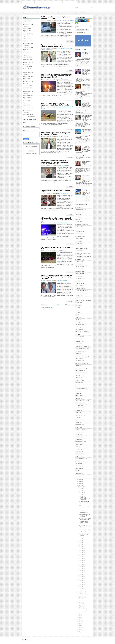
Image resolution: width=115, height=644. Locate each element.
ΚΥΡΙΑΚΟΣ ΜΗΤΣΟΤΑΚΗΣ (81, 346)
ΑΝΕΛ (77, 219)
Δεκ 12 (81, 566)
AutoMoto (58, 251)
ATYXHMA (78, 466)
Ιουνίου (80, 601)
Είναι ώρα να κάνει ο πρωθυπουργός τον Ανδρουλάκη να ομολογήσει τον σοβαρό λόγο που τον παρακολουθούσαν (86, 104)
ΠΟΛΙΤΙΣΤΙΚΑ (66, 2)
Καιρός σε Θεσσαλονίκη (28, 40)
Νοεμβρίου (81, 591)
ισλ (76, 315)
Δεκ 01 (81, 588)
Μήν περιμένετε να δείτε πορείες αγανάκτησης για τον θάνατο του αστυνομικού (57, 45)
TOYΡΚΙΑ (78, 473)
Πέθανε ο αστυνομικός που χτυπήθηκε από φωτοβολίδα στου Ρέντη (56, 133)
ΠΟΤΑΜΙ (77, 410)
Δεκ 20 (81, 550)
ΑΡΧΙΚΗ (25, 13)
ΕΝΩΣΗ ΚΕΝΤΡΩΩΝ (80, 293)
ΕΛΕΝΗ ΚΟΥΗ (79, 283)
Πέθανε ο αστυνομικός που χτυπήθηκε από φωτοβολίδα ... (85, 515)
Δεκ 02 (81, 586)
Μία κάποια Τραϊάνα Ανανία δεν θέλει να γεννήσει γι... (85, 519)
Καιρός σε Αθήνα (27, 21)
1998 (78, 632)
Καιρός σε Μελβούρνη (28, 107)
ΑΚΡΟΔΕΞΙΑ (71, 48)
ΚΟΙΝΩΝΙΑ (50, 13)
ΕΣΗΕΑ (77, 298)
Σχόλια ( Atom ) (50, 308)
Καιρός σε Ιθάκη (27, 78)
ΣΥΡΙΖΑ (58, 280)
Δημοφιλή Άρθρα (80, 30)
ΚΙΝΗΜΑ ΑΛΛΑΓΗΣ (80, 329)
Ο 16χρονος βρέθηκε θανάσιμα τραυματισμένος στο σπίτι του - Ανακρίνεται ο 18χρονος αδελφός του (57, 219)
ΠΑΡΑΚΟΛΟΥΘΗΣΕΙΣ (80, 389)
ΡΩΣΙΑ (77, 418)
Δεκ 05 (81, 580)
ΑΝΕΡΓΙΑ (78, 222)
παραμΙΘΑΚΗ (79, 391)
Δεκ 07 (81, 576)
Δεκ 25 (81, 540)
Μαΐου (80, 603)
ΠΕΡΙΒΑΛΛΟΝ (79, 396)
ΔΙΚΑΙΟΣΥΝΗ (57, 13)
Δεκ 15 (81, 560)
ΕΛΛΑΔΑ (70, 13)
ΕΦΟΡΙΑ (77, 305)
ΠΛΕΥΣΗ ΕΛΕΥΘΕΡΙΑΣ (81, 401)
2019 (78, 620)
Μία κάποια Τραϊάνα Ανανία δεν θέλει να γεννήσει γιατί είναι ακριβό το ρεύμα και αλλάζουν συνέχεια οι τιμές (55, 162)
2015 (78, 628)
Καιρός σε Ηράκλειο (28, 31)
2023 (78, 485)
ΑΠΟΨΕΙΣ (78, 229)
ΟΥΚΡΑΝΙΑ (78, 383)
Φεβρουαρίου (81, 609)
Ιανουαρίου (81, 611)
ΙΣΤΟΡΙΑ (77, 322)
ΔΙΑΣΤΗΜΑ (78, 269)
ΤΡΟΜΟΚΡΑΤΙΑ (79, 442)
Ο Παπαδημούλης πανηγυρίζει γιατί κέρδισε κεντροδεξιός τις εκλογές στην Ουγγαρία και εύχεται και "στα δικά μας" (86, 178)
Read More (70, 41)
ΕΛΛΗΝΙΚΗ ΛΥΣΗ (79, 288)
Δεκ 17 (81, 556)
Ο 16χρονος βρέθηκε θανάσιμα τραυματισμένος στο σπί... (85, 527)
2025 (78, 481)
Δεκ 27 (81, 496)
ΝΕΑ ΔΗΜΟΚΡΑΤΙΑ (80, 373)
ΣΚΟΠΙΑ (77, 422)
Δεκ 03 (81, 584)
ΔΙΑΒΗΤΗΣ (78, 264)
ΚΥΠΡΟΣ (78, 344)
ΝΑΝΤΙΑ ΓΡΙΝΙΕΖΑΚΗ (80, 368)
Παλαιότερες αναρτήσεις (70, 305)
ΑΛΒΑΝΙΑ (78, 215)
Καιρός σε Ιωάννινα (28, 59)
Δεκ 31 (81, 488)
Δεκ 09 (81, 572)
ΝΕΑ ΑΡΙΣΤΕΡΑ (79, 370)
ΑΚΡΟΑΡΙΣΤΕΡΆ (64, 48)
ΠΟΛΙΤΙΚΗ (31, 13)
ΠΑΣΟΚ (77, 393)
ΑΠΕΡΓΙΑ (78, 227)
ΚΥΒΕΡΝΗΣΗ (79, 341)
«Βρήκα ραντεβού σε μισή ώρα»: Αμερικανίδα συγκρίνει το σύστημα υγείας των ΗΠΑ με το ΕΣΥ (86, 164)
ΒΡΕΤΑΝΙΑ (78, 241)
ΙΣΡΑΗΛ (77, 320)
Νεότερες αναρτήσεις (45, 305)
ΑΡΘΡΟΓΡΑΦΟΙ (82, 13)
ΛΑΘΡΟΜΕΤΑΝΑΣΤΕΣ (80, 356)
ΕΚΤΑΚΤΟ (78, 281)
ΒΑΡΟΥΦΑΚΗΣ (79, 239)
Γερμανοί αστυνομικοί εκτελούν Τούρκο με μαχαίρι (55, 191)
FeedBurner (34, 153)
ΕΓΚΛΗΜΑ (64, 13)
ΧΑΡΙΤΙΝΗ (78, 456)
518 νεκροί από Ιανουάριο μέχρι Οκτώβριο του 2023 (56, 248)
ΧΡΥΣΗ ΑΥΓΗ (79, 461)
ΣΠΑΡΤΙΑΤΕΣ (78, 425)
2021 (78, 616)
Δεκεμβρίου (81, 487)
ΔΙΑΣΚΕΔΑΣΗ (31, 2)
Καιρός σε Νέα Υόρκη (28, 88)
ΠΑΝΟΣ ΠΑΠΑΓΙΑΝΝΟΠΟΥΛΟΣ (82, 385)
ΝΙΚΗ (77, 375)
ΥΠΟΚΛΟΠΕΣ (79, 451)
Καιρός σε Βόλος (27, 50)
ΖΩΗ (77, 310)
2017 (78, 624)
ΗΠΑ (77, 312)
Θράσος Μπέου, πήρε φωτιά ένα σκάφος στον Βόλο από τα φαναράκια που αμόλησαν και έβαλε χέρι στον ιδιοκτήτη (57, 75)
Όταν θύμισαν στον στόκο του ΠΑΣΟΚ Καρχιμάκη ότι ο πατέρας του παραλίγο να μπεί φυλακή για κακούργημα (83, 72)
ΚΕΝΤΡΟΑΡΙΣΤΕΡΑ (80, 325)
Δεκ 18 (81, 554)
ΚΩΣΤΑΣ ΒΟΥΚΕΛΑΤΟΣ (81, 349)
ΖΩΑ (50, 2)
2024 (78, 483)
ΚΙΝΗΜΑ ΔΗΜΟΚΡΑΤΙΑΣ (81, 332)
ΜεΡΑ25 (77, 366)
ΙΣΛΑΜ (77, 317)
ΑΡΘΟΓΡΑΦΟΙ (79, 231)
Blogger (33, 117)
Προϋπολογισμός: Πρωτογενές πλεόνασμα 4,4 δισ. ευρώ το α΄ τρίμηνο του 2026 (86, 192)
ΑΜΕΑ (25, 2)
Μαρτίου (80, 607)
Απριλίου (80, 605)
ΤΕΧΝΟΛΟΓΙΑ (79, 432)
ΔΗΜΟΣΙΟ (78, 262)
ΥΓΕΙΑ (76, 13)
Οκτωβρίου (81, 593)
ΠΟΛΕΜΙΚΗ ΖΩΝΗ (80, 403)
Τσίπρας (77, 447)
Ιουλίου (80, 599)
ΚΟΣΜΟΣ (44, 13)
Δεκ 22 (81, 546)
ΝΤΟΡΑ (77, 378)
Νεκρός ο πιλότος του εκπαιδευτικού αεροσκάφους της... (84, 511)
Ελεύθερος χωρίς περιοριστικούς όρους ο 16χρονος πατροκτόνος (55, 18)
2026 (78, 479)
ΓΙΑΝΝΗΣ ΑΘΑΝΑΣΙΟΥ (80, 248)
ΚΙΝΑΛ (77, 327)
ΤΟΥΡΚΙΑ (78, 439)
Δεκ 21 (81, 548)
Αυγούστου (81, 597)
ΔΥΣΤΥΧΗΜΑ (59, 107)
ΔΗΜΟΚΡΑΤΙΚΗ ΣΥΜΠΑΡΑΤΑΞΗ (83, 257)
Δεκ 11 (81, 568)
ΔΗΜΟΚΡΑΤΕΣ (79, 251)
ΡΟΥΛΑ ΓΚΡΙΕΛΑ (79, 415)
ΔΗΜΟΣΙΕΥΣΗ (79, 259)
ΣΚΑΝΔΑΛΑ (78, 420)
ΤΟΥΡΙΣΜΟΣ (78, 437)
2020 (78, 618)
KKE (77, 471)
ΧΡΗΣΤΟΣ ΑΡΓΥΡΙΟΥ (80, 459)
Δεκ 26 (81, 538)
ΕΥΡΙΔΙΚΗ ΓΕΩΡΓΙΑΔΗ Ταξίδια (82, 300)
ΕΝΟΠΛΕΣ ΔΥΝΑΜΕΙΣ (66, 107)
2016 (78, 626)
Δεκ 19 (81, 552)
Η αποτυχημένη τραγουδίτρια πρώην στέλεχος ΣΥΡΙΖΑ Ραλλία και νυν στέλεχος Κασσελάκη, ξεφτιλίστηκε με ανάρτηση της (83, 149)
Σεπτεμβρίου (81, 595)
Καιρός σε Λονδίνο (27, 97)
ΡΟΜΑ (77, 413)
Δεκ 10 (81, 570)
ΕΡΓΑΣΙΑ (77, 295)
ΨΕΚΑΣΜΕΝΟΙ (79, 464)
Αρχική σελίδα (57, 305)
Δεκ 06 (81, 578)
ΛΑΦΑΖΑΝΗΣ (79, 361)
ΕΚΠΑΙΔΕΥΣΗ (74, 2)
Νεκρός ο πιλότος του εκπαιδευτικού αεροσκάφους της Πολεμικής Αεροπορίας (55, 104)
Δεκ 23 (81, 544)
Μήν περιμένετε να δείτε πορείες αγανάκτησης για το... (85, 503)
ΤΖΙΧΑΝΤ (78, 435)
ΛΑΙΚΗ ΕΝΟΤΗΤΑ (79, 358)
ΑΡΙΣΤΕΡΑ (78, 234)
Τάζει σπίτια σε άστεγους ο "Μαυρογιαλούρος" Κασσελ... (85, 534)
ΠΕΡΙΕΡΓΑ (78, 398)
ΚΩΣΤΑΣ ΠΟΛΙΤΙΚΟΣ (80, 351)
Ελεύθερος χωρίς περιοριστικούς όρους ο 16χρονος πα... (84, 499)
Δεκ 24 (81, 542)
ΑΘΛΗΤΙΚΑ (45, 2)
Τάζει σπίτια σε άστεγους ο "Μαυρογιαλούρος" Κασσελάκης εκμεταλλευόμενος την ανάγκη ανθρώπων (57, 277)
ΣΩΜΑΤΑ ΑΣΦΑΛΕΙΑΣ (58, 2)
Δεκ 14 (81, 562)
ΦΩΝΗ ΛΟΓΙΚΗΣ (79, 454)
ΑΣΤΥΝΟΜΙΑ (78, 236)
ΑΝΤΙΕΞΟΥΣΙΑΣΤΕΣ (80, 224)
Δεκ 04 (81, 582)
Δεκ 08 (81, 574)
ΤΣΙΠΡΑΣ (78, 444)
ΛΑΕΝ (77, 354)
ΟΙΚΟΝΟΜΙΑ (78, 380)
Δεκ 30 (81, 490)
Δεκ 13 (81, 564)
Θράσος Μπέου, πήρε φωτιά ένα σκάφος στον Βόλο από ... (85, 507)
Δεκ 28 (81, 494)
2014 (78, 630)
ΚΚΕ (77, 334)
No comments (71, 20)
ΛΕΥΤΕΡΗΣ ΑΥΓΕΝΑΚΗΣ (81, 363)
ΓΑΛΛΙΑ (77, 244)
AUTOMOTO (38, 2)
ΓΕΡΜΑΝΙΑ (58, 194)
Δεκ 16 (81, 558)
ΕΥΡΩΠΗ (37, 13)
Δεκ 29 (81, 492)
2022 (78, 614)
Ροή (87, 30)
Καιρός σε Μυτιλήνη (28, 69)
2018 (78, 622)
